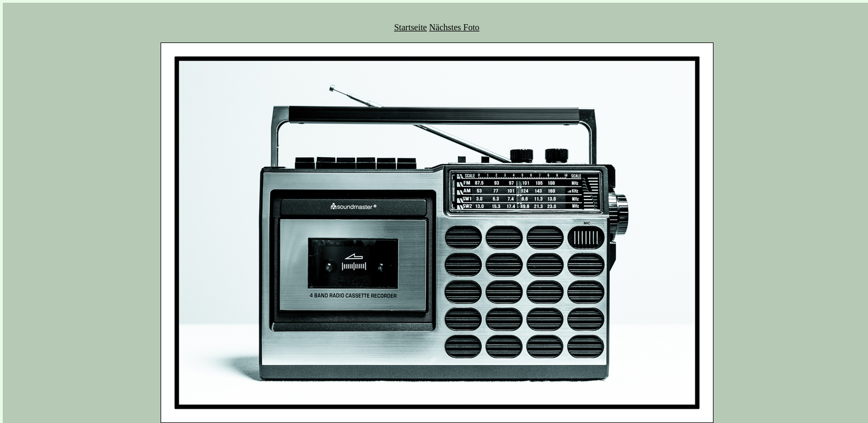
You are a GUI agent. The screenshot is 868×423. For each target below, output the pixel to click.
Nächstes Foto (454, 27)
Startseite (411, 27)
